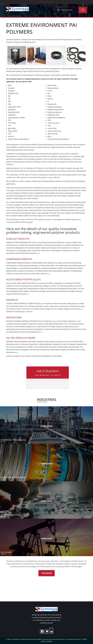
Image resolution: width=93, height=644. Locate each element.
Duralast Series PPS (18, 239)
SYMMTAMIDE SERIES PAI (19, 259)
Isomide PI (12, 300)
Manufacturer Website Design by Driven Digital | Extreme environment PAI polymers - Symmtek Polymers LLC (47, 639)
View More (47, 573)
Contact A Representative (35, 594)
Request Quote (64, 594)
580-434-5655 (67, 10)
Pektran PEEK (14, 317)
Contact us (10, 356)
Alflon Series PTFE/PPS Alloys (23, 279)
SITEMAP (49, 641)
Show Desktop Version (46, 2)
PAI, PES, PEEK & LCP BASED (21, 338)
